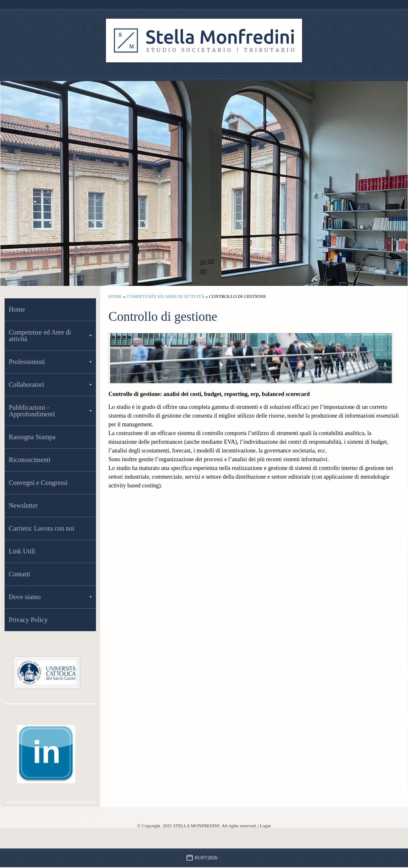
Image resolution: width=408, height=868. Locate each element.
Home (115, 296)
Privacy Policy (28, 620)
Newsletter (23, 505)
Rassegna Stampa (32, 437)
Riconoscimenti (29, 460)
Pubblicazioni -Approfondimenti (50, 411)
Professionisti (50, 362)
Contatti (20, 574)
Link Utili (22, 551)
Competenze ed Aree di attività (165, 296)
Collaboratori (50, 385)
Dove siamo (50, 597)
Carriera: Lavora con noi (42, 528)
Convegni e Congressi (38, 483)
